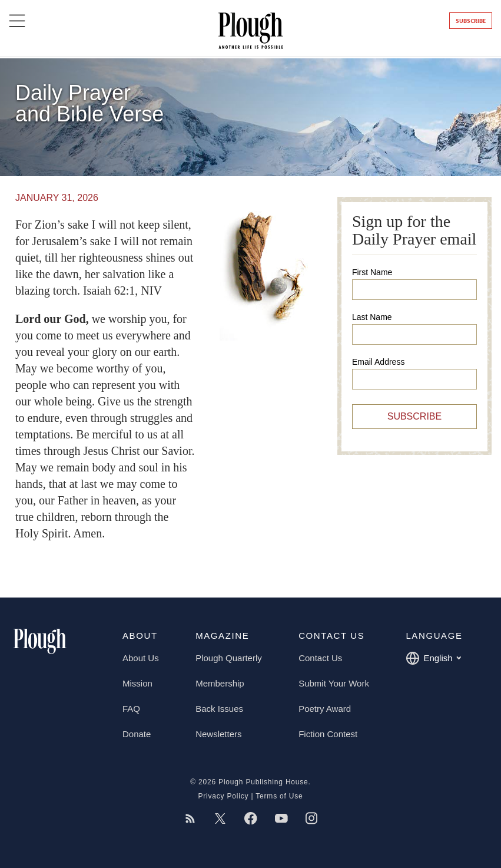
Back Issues (219, 709)
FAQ (131, 709)
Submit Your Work (334, 683)
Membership (220, 683)
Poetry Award (325, 709)
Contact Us (320, 658)
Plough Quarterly (229, 658)
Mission (137, 683)
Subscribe (471, 21)
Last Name (372, 317)
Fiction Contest (328, 734)
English (433, 658)
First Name (372, 272)
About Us (141, 658)
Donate (137, 734)
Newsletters (218, 734)
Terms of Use (279, 796)
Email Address (378, 362)
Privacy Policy (223, 796)
